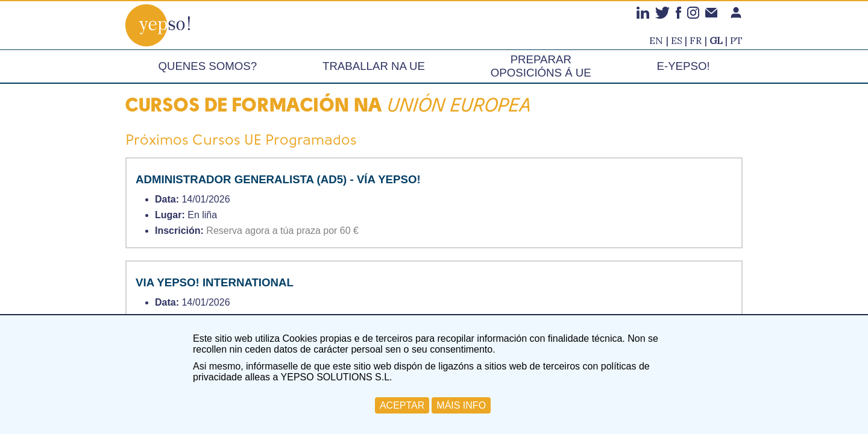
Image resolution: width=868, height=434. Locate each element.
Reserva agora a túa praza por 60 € (282, 231)
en (656, 40)
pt (736, 40)
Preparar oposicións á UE (541, 66)
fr (696, 40)
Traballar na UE (374, 66)
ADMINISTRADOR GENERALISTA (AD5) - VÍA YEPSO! (278, 179)
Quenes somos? (207, 66)
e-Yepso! (684, 66)
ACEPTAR (402, 405)
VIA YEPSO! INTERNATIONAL (215, 282)
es (677, 40)
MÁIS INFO (461, 405)
